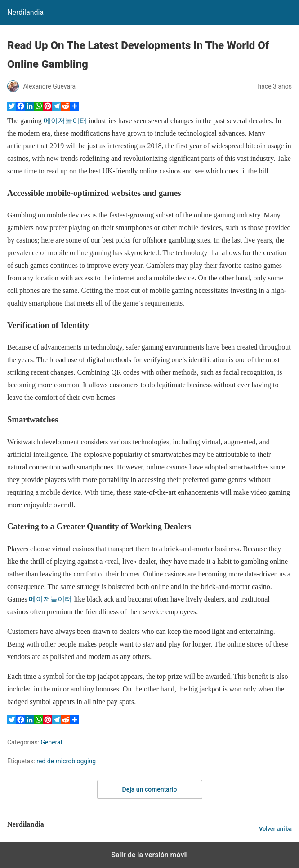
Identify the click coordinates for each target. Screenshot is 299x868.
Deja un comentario (150, 789)
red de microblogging (66, 761)
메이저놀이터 (65, 121)
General (52, 742)
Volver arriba (275, 829)
